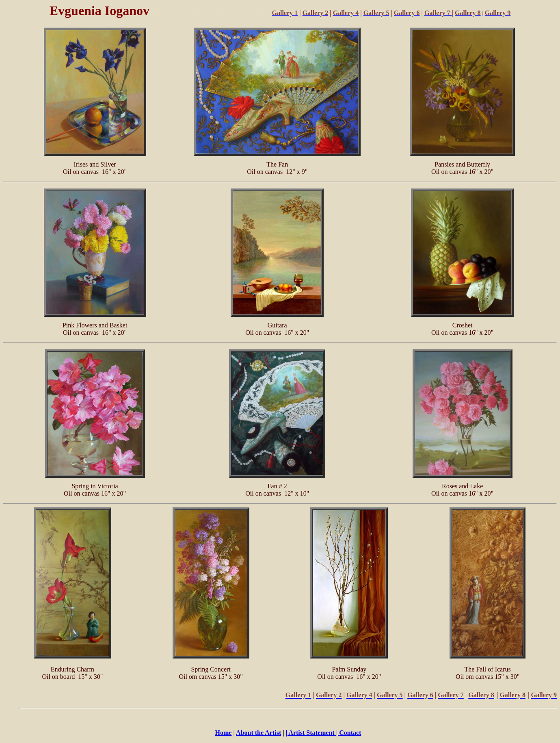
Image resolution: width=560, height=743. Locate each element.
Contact (350, 733)
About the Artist (258, 733)
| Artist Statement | (312, 733)
